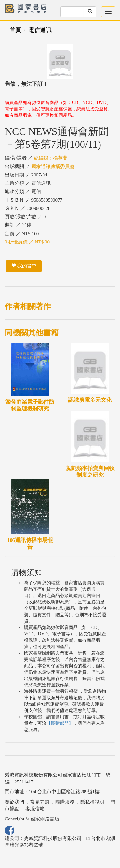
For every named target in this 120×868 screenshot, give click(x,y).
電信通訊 (40, 30)
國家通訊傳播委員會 (53, 167)
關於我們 (14, 802)
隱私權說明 (92, 802)
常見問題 (40, 802)
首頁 (15, 30)
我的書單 (24, 266)
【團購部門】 (60, 723)
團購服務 (65, 802)
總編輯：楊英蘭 (51, 158)
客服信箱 (35, 809)
